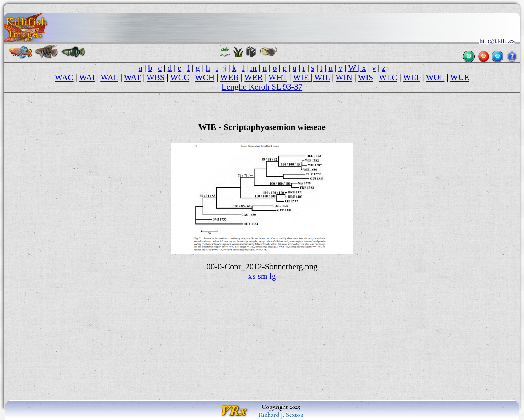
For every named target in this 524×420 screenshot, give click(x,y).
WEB (229, 77)
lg (273, 276)
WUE (460, 77)
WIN (344, 77)
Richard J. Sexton (281, 415)
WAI (87, 77)
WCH (205, 77)
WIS (365, 77)
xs (252, 276)
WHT (278, 77)
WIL (322, 77)
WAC (64, 77)
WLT (411, 77)
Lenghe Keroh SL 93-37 (262, 87)
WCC (180, 77)
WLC (388, 77)
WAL (109, 77)
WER (253, 77)
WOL (435, 77)
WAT (133, 77)
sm (263, 276)
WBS (156, 77)
